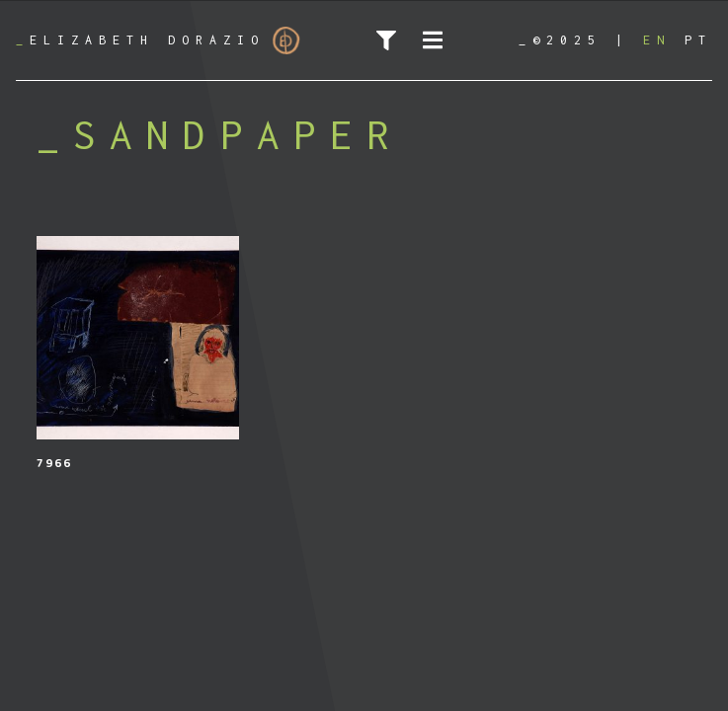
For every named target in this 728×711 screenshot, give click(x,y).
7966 (54, 463)
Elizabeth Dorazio (158, 40)
